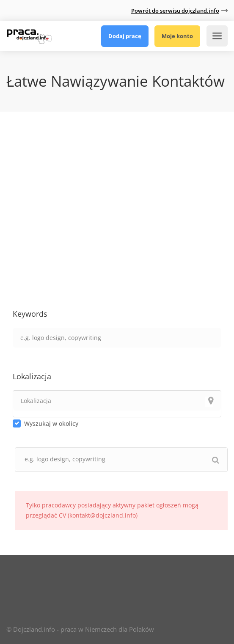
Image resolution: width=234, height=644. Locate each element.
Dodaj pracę (125, 36)
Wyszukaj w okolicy (51, 423)
